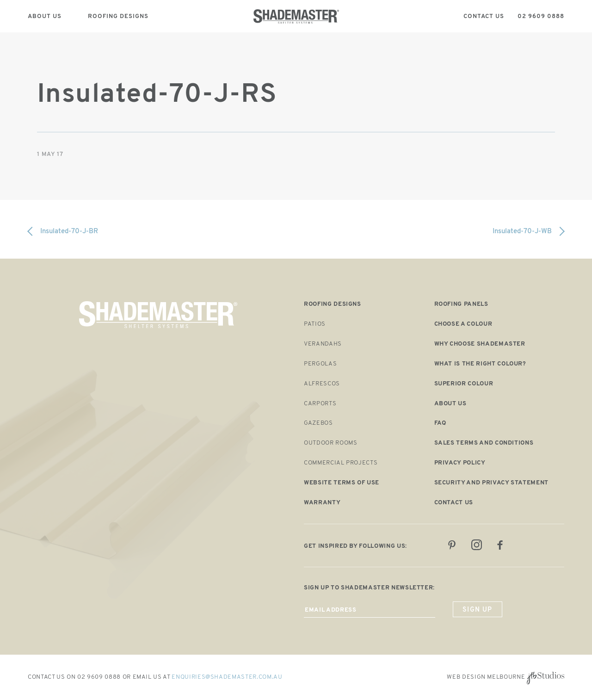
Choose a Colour (463, 324)
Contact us (454, 503)
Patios (315, 324)
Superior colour (464, 384)
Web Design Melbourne (486, 677)
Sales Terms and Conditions (484, 443)
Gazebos (318, 423)
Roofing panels (461, 304)
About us (450, 404)
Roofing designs (333, 304)
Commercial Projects (341, 463)
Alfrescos (322, 384)
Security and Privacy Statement (492, 483)
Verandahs (323, 344)
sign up (478, 610)
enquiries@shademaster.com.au (227, 677)
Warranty (322, 503)
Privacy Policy (460, 463)
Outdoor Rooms (330, 443)
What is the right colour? (480, 364)
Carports (320, 404)
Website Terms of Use (342, 483)
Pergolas (320, 364)
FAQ (440, 423)
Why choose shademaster (480, 344)
